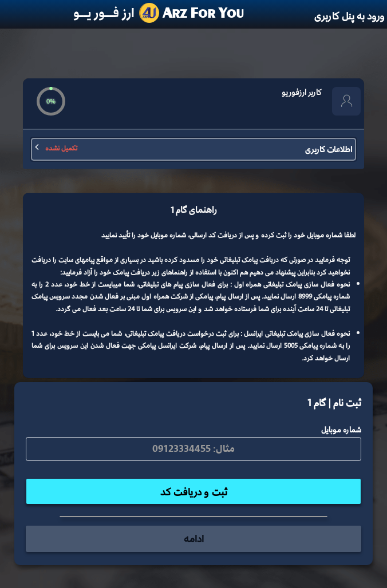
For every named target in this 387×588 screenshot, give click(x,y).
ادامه (194, 539)
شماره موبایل (341, 430)
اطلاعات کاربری (193, 149)
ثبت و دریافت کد (194, 492)
